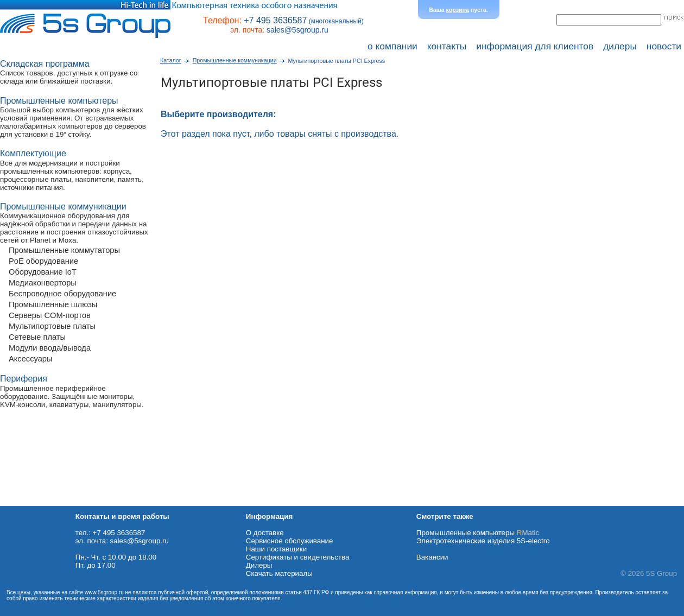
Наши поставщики (276, 549)
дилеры (620, 46)
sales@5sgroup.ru (297, 30)
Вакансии (432, 557)
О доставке (265, 533)
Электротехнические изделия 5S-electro (483, 541)
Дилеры (259, 565)
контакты (447, 46)
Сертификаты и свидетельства (298, 557)
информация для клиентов (535, 46)
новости (664, 46)
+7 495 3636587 (275, 20)
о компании (392, 46)
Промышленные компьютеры (478, 533)
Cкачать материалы (279, 573)
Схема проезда (26, 502)
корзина (458, 10)
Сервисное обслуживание (290, 541)
